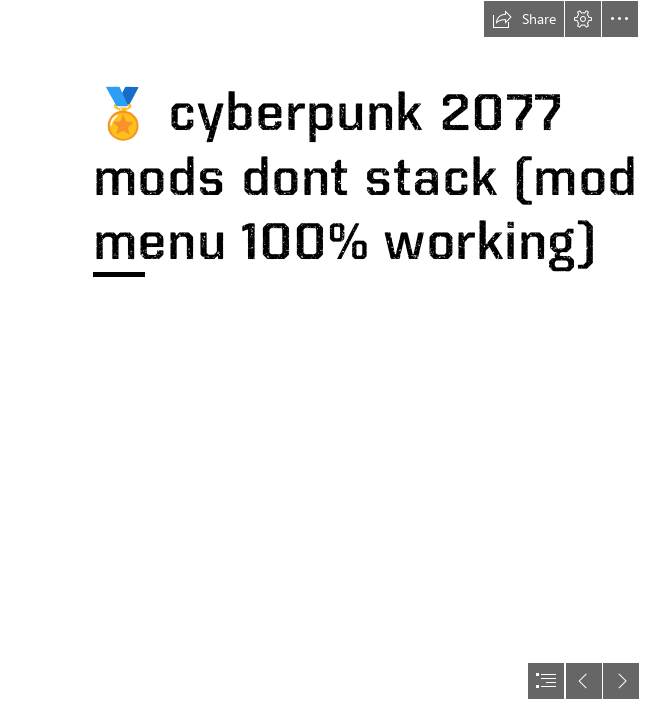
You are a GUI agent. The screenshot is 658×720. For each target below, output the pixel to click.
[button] (524, 19)
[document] (329, 360)
